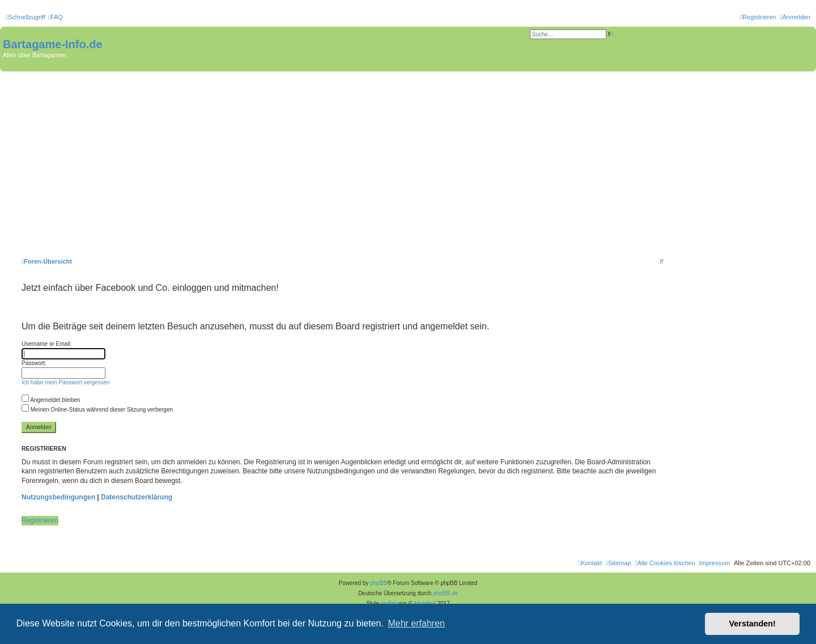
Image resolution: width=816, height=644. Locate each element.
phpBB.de (445, 593)
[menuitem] (56, 17)
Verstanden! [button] (753, 624)
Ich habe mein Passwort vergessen (66, 382)
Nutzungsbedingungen (58, 497)
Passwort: (34, 363)
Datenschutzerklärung (137, 497)
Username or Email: (46, 344)
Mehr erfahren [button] (416, 623)
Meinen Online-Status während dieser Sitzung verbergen (97, 410)
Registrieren (40, 520)
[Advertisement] (408, 156)
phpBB (379, 583)
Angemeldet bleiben (51, 400)
